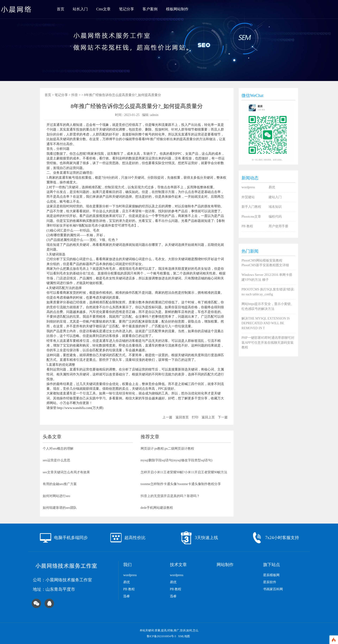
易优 (272, 187)
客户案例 (150, 9)
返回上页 (208, 417)
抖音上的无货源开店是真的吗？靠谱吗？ (170, 496)
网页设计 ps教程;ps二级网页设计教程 (167, 449)
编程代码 (275, 217)
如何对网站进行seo (56, 496)
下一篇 (223, 417)
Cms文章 (103, 9)
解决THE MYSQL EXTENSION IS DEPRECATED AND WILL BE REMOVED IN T (266, 323)
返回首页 (182, 417)
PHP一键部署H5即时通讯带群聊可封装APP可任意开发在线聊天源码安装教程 (268, 343)
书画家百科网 (273, 589)
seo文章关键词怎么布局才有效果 (66, 472)
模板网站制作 (177, 9)
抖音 (75, 95)
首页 (61, 9)
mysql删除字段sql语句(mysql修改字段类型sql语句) (177, 460)
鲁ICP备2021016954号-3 (162, 636)
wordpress (248, 187)
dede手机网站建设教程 (157, 508)
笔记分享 (127, 9)
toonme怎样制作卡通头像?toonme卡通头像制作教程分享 (181, 484)
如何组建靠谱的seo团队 (60, 508)
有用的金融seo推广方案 (60, 484)
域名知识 (275, 207)
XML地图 (184, 636)
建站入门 (275, 197)
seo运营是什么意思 (56, 460)
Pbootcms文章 (251, 217)
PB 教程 (247, 226)
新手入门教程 (251, 207)
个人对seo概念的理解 (58, 449)
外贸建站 (248, 197)
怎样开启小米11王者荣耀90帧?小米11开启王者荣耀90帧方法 (184, 472)
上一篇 (167, 417)
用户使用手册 (278, 226)
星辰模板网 (271, 575)
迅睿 (127, 596)
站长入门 (80, 9)
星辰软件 (270, 582)
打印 (195, 417)
